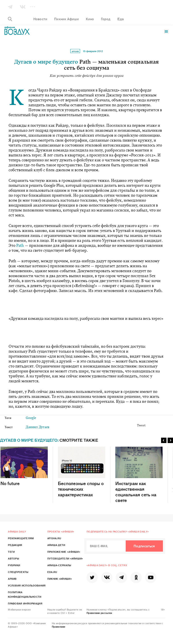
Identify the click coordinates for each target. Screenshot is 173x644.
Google (31, 418)
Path (20, 246)
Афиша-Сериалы (59, 565)
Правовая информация (25, 603)
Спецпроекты (18, 572)
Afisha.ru (54, 538)
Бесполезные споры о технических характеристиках (82, 472)
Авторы (14, 558)
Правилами (59, 626)
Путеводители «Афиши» (65, 558)
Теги (11, 552)
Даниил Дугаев (38, 427)
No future (24, 466)
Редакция (15, 545)
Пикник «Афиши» (60, 579)
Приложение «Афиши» (64, 552)
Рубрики (14, 565)
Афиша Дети (56, 545)
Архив (75, 51)
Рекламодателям (21, 538)
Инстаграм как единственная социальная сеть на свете (139, 475)
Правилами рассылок (99, 613)
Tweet (141, 426)
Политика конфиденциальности (25, 594)
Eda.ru (52, 572)
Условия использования (27, 585)
